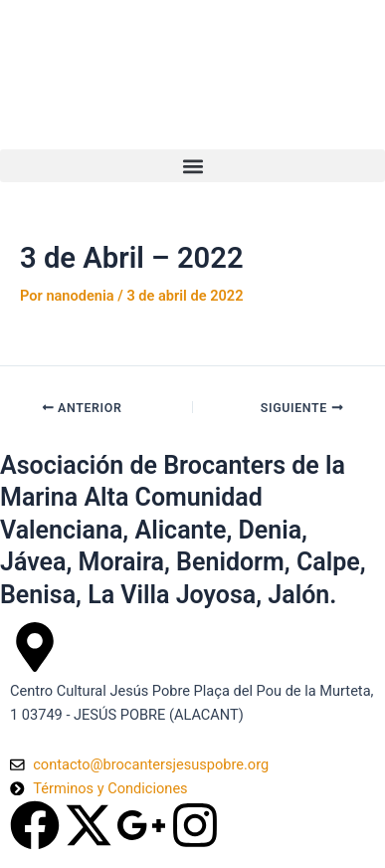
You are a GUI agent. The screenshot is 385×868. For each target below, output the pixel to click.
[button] (192, 166)
